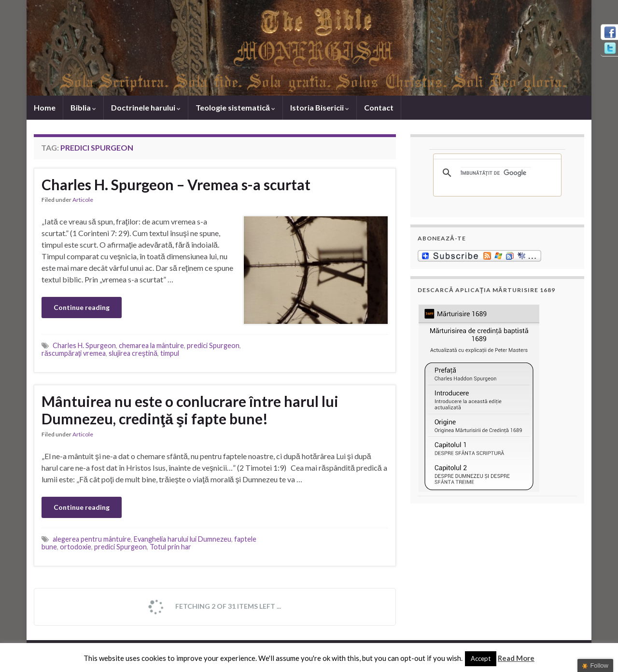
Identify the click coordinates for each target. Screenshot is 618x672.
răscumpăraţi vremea (74, 353)
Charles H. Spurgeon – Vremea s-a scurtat (176, 184)
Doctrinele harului (146, 107)
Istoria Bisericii (320, 107)
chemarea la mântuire (151, 345)
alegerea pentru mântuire (92, 539)
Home (45, 107)
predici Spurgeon (213, 345)
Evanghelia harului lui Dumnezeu (183, 539)
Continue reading (82, 307)
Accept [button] (481, 658)
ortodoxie (76, 547)
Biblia (83, 107)
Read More (516, 658)
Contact (379, 107)
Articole (83, 200)
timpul (170, 353)
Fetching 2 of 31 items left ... (214, 607)
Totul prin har (170, 547)
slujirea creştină (133, 353)
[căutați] (496, 173)
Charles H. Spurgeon (84, 345)
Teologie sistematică (235, 107)
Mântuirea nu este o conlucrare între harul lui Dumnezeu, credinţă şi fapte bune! (190, 410)
